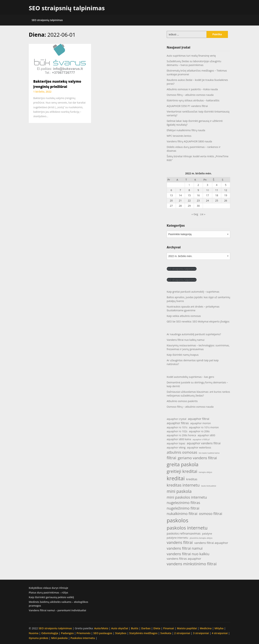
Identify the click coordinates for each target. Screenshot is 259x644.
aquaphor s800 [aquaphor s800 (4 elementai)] (206, 435)
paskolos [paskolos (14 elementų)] (178, 520)
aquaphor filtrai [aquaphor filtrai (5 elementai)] (198, 419)
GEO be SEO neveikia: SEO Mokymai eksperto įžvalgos (198, 321)
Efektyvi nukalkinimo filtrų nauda (186, 130)
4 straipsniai (220, 633)
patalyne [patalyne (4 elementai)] (207, 534)
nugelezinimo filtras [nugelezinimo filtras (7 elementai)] (183, 503)
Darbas (146, 628)
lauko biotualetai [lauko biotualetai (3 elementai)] (209, 486)
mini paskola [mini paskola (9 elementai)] (179, 491)
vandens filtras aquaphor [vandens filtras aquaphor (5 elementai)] (184, 559)
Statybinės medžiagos (143, 633)
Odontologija (50, 633)
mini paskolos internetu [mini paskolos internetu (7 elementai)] (187, 497)
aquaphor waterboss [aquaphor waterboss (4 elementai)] (199, 447)
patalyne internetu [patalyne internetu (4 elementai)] (177, 538)
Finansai (169, 628)
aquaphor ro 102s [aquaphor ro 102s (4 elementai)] (177, 431)
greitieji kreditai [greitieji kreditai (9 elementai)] (182, 471)
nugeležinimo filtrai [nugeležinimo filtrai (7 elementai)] (183, 508)
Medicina (206, 628)
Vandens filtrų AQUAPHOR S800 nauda (189, 141)
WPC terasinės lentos (179, 136)
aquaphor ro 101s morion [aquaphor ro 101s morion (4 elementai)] (204, 427)
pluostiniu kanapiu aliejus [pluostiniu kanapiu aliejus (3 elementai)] (201, 538)
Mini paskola (59, 638)
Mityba (219, 628)
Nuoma (34, 633)
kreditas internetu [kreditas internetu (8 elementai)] (183, 485)
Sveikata (166, 633)
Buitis (135, 628)
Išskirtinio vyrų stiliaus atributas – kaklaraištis (193, 100)
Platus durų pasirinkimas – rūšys (48, 593)
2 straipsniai (182, 633)
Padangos (67, 633)
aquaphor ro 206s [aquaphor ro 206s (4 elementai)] (199, 431)
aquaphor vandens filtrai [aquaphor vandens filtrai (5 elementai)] (204, 443)
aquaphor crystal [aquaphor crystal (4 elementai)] (177, 419)
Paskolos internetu (83, 638)
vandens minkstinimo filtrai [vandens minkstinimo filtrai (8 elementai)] (192, 564)
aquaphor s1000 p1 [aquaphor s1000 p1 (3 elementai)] (201, 439)
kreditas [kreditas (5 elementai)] (192, 479)
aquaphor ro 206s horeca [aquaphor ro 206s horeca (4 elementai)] (181, 435)
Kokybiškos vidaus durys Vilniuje (48, 588)
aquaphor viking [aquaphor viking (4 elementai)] (176, 447)
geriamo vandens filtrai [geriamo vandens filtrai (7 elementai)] (197, 458)
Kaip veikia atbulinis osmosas (184, 316)
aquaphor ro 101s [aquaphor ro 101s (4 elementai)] (177, 427)
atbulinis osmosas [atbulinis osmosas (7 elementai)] (182, 452)
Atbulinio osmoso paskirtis (182, 401)
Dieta (157, 628)
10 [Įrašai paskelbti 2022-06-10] (207, 190)
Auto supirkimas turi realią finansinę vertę (191, 56)
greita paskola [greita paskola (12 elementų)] (183, 464)
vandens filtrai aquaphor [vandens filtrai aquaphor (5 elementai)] (211, 543)
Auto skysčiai (120, 628)
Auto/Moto (101, 628)
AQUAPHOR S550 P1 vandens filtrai (187, 106)
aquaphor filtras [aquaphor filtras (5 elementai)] (178, 423)
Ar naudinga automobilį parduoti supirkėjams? (194, 334)
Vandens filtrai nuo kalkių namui (186, 340)
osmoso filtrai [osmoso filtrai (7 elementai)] (211, 514)
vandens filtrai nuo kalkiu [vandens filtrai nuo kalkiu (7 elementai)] (188, 554)
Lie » (203, 214)
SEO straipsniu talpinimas (182, 269)
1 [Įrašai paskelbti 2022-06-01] (189, 185)
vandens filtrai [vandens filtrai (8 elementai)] (180, 542)
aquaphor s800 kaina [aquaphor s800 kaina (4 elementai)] (179, 439)
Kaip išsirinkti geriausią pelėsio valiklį (51, 597)
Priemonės (84, 633)
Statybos (121, 633)
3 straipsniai (201, 633)
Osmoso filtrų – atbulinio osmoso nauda (190, 95)
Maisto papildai (187, 628)
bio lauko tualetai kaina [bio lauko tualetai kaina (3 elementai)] (209, 453)
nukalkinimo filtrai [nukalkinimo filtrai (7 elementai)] (182, 514)
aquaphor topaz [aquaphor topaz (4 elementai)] (176, 443)
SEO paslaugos (103, 633)
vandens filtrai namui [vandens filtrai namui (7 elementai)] (185, 548)
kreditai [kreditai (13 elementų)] (176, 478)
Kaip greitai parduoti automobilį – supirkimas (193, 292)
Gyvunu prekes (38, 638)
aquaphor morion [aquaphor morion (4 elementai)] (201, 423)
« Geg (195, 214)
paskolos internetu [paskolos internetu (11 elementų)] (187, 528)
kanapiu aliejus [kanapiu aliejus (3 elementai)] (205, 472)
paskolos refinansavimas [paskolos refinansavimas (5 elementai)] (184, 533)
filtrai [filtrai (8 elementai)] (171, 458)
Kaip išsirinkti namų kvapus (183, 355)
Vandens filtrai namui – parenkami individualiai (57, 610)
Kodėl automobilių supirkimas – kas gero (190, 377)
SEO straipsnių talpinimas (67, 8)
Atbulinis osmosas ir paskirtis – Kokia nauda (192, 89)
